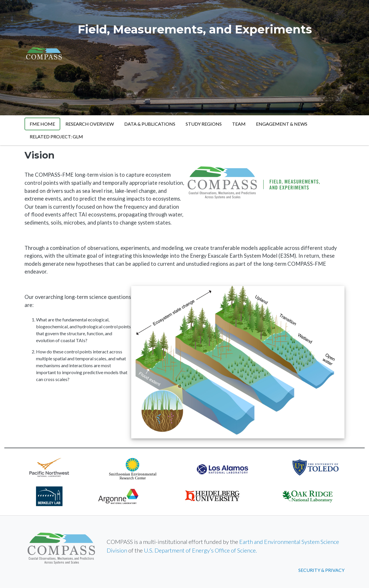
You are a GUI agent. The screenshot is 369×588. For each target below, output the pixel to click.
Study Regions (204, 124)
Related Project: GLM (56, 136)
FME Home (42, 124)
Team (239, 124)
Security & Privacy (321, 570)
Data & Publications (150, 124)
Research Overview (90, 124)
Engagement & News (282, 124)
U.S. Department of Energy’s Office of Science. (200, 550)
